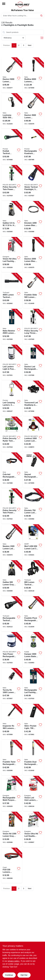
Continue (9, 975)
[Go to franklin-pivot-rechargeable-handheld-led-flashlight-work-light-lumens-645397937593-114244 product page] (33, 614)
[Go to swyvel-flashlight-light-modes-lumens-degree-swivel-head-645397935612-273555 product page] (33, 470)
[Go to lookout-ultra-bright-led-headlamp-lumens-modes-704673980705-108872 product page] (33, 434)
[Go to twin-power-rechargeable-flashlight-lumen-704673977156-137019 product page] (12, 183)
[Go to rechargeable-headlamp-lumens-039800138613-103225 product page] (12, 794)
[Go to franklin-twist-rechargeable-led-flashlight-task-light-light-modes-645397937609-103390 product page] (12, 758)
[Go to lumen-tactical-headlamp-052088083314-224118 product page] (33, 578)
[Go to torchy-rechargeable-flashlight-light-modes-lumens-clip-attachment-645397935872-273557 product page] (12, 686)
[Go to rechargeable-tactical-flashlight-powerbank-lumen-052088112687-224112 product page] (12, 614)
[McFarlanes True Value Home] (22, 5)
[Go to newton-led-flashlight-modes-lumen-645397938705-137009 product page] (12, 327)
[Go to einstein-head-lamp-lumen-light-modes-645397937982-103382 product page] (33, 506)
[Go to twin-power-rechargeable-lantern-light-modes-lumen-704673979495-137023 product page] (12, 650)
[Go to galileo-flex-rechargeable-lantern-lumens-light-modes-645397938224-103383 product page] (12, 219)
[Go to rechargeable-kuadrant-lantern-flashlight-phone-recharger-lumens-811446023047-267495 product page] (33, 147)
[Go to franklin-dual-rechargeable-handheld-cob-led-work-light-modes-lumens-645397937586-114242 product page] (33, 758)
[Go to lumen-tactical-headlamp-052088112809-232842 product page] (12, 291)
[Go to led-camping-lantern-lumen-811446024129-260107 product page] (12, 398)
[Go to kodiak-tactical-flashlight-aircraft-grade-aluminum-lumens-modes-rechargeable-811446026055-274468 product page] (12, 147)
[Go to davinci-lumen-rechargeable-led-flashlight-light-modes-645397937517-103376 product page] (33, 111)
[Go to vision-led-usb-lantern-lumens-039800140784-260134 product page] (33, 794)
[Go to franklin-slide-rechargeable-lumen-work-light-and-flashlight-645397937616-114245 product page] (33, 291)
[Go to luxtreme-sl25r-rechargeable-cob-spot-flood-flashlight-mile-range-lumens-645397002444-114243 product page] (12, 111)
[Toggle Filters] (42, 38)
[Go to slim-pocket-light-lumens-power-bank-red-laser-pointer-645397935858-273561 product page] (33, 722)
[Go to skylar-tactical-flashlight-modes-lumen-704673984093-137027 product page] (33, 183)
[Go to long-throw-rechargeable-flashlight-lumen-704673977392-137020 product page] (33, 327)
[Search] (42, 15)
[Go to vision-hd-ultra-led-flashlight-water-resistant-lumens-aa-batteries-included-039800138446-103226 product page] (12, 255)
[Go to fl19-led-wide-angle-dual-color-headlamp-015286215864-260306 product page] (12, 866)
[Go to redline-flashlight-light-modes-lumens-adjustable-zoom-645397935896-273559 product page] (33, 75)
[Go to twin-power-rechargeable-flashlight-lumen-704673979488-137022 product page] (12, 506)
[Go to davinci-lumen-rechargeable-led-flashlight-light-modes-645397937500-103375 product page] (33, 255)
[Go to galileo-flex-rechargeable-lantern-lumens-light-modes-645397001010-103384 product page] (12, 578)
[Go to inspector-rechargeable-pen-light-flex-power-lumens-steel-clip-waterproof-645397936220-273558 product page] (12, 722)
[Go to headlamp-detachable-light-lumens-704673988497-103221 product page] (33, 542)
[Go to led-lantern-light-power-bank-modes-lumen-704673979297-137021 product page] (12, 362)
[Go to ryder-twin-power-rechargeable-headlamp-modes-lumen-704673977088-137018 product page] (12, 434)
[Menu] (4, 4)
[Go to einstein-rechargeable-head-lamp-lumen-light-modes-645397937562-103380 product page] (33, 219)
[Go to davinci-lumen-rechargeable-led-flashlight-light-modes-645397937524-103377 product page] (12, 75)
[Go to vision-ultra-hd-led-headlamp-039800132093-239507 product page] (33, 830)
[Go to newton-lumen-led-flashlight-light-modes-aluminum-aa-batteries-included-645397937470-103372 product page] (12, 542)
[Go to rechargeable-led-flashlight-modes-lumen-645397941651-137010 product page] (33, 686)
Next (30, 45)
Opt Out (24, 975)
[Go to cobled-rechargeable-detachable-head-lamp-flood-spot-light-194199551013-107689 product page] (12, 470)
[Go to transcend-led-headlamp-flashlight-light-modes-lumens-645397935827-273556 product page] (33, 398)
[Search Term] (23, 16)
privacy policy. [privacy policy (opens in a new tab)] (14, 961)
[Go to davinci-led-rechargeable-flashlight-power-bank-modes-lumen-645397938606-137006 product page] (33, 362)
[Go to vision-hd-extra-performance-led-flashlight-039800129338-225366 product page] (12, 830)
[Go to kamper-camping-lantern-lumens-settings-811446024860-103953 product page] (33, 650)
